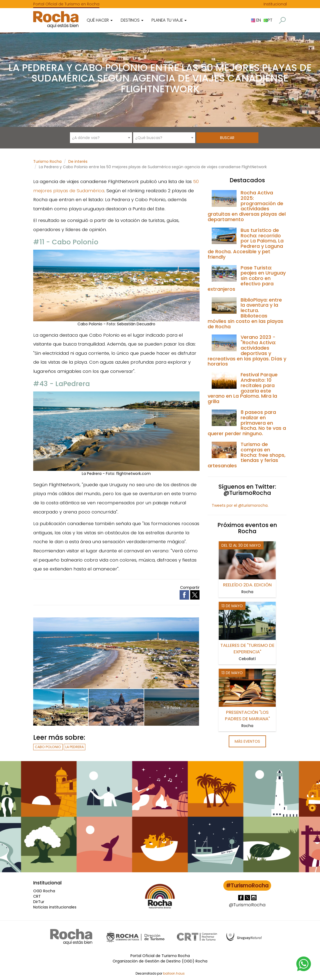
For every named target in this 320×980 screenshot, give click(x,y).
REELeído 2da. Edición (247, 585)
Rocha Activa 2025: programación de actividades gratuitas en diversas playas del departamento (247, 206)
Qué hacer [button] (100, 20)
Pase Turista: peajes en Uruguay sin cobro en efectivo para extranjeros (247, 278)
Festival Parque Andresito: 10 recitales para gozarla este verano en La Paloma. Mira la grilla (243, 388)
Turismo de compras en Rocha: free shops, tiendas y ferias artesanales (247, 455)
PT (268, 20)
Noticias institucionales (55, 907)
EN (256, 20)
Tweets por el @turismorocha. (240, 505)
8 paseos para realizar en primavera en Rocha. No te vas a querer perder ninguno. (247, 423)
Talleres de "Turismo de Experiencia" (247, 648)
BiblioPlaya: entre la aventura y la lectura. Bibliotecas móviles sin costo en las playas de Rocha (245, 313)
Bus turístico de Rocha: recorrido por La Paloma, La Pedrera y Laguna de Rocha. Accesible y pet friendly (246, 244)
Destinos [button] (132, 20)
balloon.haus (174, 974)
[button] (282, 20)
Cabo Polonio (48, 747)
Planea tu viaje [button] (169, 20)
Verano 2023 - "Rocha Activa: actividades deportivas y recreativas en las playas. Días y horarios (247, 350)
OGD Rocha (44, 891)
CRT (37, 896)
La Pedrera (75, 747)
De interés (78, 161)
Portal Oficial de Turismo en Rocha (66, 4)
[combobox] (101, 138)
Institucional (275, 4)
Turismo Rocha (47, 161)
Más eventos (247, 741)
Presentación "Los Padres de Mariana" (247, 715)
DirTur (39, 902)
